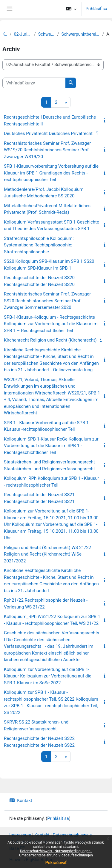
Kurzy (5, 34)
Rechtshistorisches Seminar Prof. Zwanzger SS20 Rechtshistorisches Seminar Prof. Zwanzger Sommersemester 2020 (47, 301)
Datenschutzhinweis (37, 851)
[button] (71, 9)
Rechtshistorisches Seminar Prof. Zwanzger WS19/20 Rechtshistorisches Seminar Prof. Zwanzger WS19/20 (47, 150)
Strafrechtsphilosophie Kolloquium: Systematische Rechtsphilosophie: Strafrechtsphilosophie (39, 245)
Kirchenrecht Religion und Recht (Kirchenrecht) (50, 340)
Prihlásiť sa (96, 9)
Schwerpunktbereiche (47, 34)
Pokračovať (56, 863)
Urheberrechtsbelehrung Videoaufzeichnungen (56, 855)
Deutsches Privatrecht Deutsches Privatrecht (48, 133)
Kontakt (21, 801)
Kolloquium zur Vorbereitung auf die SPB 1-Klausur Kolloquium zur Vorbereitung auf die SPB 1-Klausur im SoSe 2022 (48, 676)
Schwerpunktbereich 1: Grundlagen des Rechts (80, 34)
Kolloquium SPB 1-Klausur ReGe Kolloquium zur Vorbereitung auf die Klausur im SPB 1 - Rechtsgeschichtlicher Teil (51, 446)
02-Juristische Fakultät (23, 34)
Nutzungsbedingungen (73, 851)
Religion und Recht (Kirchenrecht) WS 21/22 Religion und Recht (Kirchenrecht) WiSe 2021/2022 (47, 554)
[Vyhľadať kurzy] (34, 83)
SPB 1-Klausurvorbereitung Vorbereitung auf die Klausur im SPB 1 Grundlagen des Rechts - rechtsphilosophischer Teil (51, 173)
